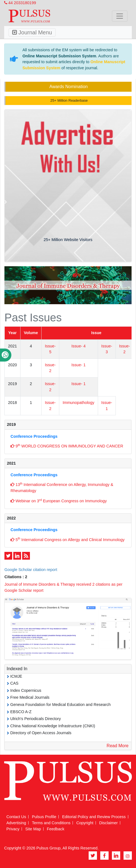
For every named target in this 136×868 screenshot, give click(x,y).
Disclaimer (108, 823)
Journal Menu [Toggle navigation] (32, 32)
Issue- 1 (79, 365)
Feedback (56, 829)
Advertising (16, 823)
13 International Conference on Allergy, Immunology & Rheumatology (62, 487)
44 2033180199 (20, 3)
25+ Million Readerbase (68, 100)
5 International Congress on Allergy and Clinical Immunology (68, 539)
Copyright (85, 823)
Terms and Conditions (51, 823)
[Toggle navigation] (120, 16)
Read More (118, 746)
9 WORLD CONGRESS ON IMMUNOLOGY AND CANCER (67, 446)
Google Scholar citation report (31, 570)
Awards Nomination (68, 87)
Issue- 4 (79, 346)
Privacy (13, 829)
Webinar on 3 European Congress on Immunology (59, 501)
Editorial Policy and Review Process (94, 817)
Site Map (33, 829)
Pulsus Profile (44, 817)
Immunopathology (78, 403)
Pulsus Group (48, 848)
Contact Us (16, 817)
